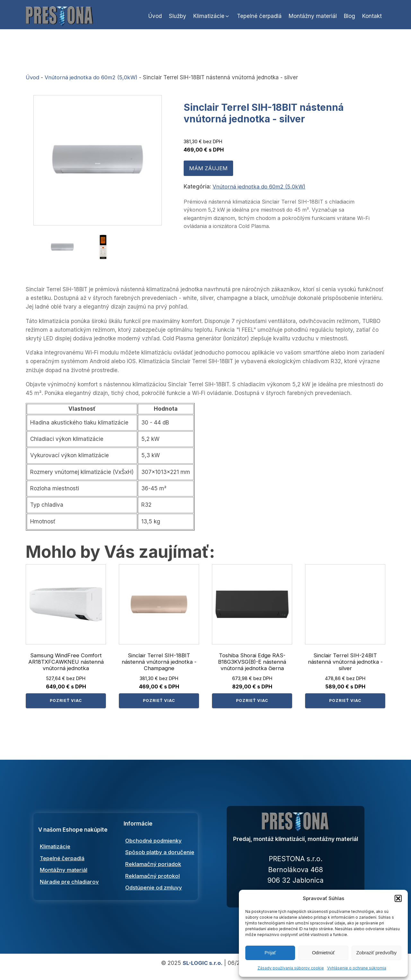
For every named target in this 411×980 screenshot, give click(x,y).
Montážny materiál (64, 875)
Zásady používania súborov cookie (291, 968)
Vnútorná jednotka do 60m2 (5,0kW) (92, 82)
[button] (398, 898)
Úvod (32, 82)
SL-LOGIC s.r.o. (203, 970)
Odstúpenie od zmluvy (155, 897)
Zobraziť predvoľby (376, 953)
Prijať (270, 953)
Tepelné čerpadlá (64, 862)
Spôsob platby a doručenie (161, 857)
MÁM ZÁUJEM (208, 173)
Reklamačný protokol (153, 885)
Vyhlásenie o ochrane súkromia (357, 968)
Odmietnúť (324, 953)
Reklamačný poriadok (154, 873)
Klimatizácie (55, 851)
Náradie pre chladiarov (70, 887)
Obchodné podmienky (155, 840)
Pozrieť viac (66, 703)
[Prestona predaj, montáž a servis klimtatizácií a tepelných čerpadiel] (296, 828)
